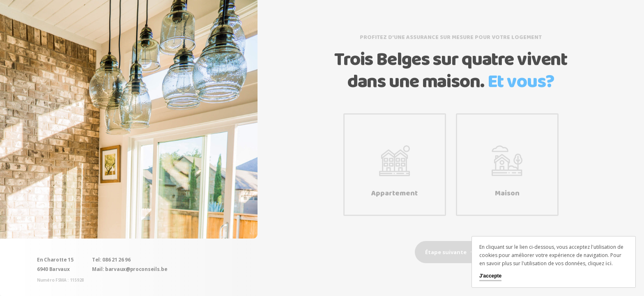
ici (608, 263)
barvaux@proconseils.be (136, 269)
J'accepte (490, 276)
